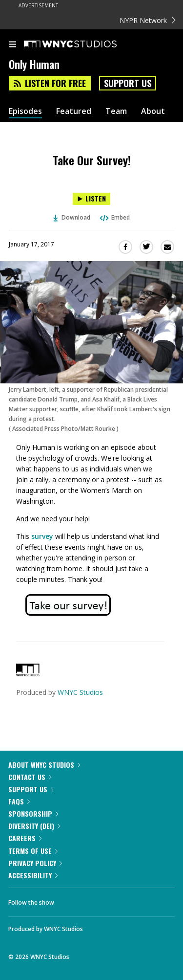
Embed (114, 217)
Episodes (25, 111)
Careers (25, 838)
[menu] (13, 45)
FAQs (19, 801)
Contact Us (30, 777)
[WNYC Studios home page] (82, 45)
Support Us (128, 83)
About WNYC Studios (44, 765)
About (153, 111)
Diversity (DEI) (34, 826)
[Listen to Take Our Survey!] (91, 199)
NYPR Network (148, 20)
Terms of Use (33, 851)
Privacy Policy (35, 863)
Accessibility (33, 875)
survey (42, 536)
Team (116, 111)
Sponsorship (33, 813)
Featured (74, 111)
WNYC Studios (80, 692)
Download (72, 217)
